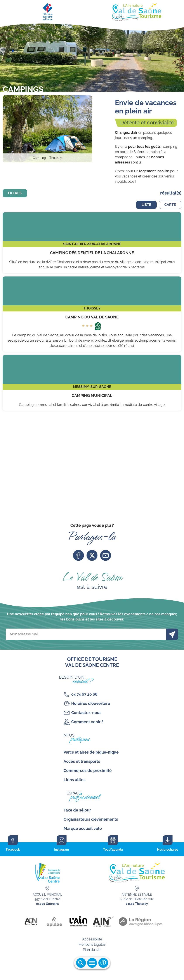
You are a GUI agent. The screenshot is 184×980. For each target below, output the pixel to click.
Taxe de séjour (77, 810)
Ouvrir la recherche (81, 963)
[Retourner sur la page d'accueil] (92, 11)
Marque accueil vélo (83, 828)
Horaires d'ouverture (91, 703)
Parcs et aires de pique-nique (91, 752)
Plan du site (92, 950)
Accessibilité (92, 939)
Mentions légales (92, 944)
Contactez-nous (86, 713)
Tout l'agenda (113, 850)
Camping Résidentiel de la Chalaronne (92, 243)
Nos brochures (168, 850)
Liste (146, 205)
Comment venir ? (87, 722)
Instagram (62, 850)
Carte (170, 205)
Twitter (92, 555)
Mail (106, 555)
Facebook (78, 555)
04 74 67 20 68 (84, 694)
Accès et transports (82, 761)
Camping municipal (92, 383)
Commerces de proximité (88, 771)
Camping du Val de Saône (92, 314)
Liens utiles (75, 780)
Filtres (15, 193)
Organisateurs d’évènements (91, 819)
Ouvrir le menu (92, 963)
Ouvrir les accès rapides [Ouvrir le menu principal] (103, 963)
